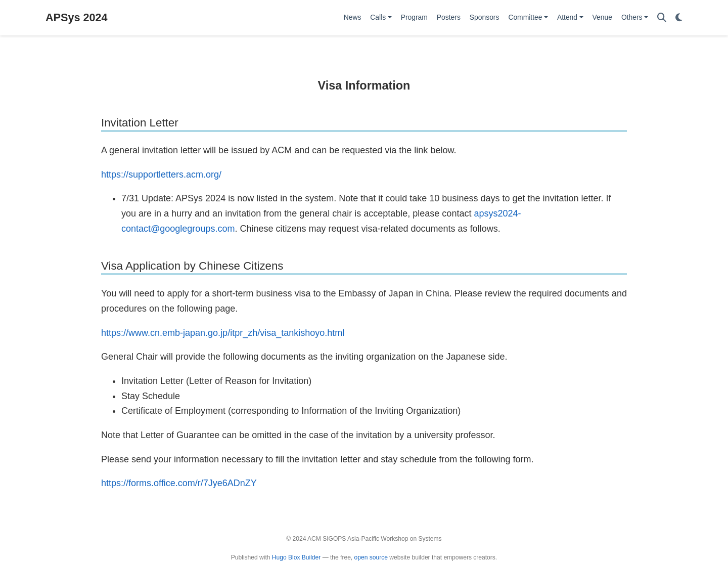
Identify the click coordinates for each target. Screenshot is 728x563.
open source (371, 557)
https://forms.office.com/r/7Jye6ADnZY (179, 483)
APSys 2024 (76, 17)
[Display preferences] (679, 18)
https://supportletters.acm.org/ (161, 175)
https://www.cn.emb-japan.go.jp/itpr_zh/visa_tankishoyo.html (223, 333)
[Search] (662, 18)
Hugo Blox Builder (296, 557)
